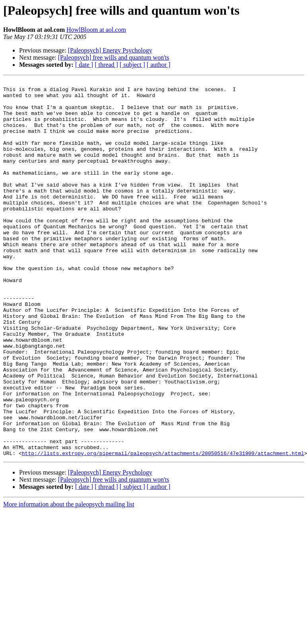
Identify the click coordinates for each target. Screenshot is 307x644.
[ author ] (159, 65)
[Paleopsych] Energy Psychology (110, 50)
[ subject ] (132, 65)
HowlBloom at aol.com (96, 30)
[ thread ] (106, 65)
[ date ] (84, 65)
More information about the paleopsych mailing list (69, 579)
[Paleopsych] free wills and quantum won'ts (114, 57)
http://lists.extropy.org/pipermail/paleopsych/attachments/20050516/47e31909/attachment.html (163, 528)
